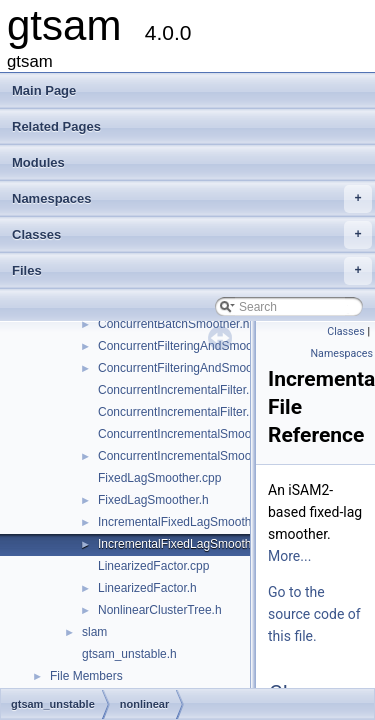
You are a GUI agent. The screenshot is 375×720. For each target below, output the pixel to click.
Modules (38, 162)
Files (192, 271)
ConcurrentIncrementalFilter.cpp (183, 390)
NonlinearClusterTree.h (160, 610)
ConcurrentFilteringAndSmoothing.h (193, 368)
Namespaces (192, 199)
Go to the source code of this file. (314, 614)
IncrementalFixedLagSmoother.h (184, 544)
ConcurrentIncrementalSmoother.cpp (196, 434)
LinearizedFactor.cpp (153, 566)
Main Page (44, 90)
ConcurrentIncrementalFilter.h (177, 412)
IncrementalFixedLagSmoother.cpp (191, 522)
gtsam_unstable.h (129, 654)
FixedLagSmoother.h (153, 500)
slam (94, 632)
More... (289, 556)
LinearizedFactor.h (147, 588)
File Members (86, 676)
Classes (192, 235)
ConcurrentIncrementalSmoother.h (189, 456)
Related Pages (56, 126)
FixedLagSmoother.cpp (159, 478)
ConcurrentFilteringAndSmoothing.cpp (199, 346)
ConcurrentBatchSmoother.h (173, 324)
